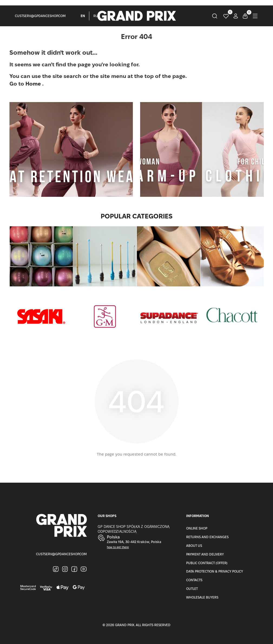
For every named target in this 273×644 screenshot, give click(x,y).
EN (83, 16)
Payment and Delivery (205, 554)
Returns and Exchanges (207, 537)
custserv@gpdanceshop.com (40, 16)
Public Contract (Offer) (207, 563)
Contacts (194, 580)
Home (34, 84)
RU (96, 16)
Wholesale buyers (202, 597)
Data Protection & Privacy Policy (215, 571)
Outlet (192, 589)
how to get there (118, 547)
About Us (194, 546)
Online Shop (197, 528)
